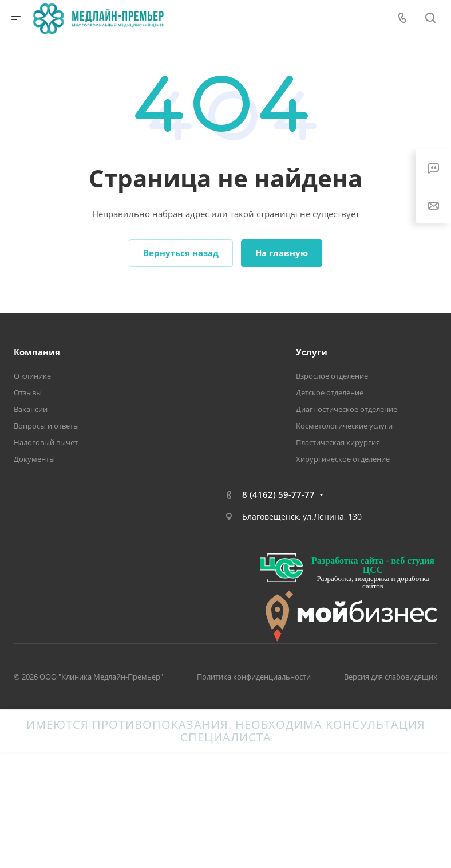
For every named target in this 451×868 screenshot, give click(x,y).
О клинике (32, 376)
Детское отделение (330, 392)
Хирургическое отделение (343, 459)
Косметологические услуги (344, 426)
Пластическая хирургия (338, 442)
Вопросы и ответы (46, 426)
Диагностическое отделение (347, 409)
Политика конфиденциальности (254, 677)
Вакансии (31, 409)
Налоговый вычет (46, 442)
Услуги (312, 352)
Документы (34, 459)
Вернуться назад (181, 253)
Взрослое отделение (332, 376)
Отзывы (28, 392)
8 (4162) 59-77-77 (278, 494)
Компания (37, 352)
